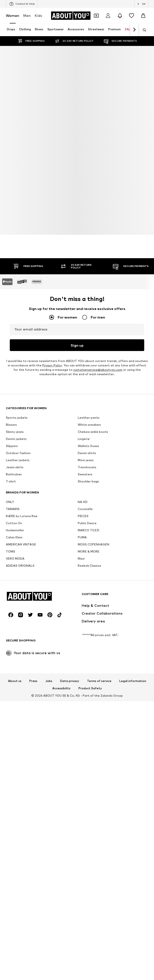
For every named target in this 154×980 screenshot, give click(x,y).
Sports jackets (17, 418)
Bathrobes (14, 474)
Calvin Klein (14, 537)
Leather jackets (18, 460)
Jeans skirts (15, 467)
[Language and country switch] (141, 4)
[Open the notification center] (120, 16)
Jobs (49, 681)
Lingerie (84, 439)
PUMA (82, 537)
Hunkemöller (15, 530)
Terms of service (99, 681)
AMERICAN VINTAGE (21, 544)
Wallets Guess (88, 446)
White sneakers (89, 425)
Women (13, 16)
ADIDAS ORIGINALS (20, 566)
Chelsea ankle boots (93, 432)
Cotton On (14, 523)
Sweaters (85, 474)
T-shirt (11, 481)
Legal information (133, 681)
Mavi (81, 559)
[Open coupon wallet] (96, 16)
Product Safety (90, 688)
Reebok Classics (89, 566)
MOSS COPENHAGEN (93, 544)
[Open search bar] (143, 30)
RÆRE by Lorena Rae (22, 516)
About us (15, 681)
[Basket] (143, 16)
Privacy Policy (52, 365)
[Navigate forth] (134, 30)
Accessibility (61, 688)
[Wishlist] (132, 16)
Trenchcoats (87, 467)
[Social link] (11, 615)
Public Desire (87, 523)
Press (33, 681)
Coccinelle (85, 509)
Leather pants (89, 418)
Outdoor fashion (18, 453)
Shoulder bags (88, 481)
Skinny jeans (15, 432)
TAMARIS (13, 509)
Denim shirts (87, 453)
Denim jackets (16, 439)
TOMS (11, 551)
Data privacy (70, 681)
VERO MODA (15, 559)
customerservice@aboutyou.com (98, 370)
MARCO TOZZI (88, 530)
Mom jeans (86, 460)
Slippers (12, 446)
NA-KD (83, 502)
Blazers (11, 425)
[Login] (108, 16)
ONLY (10, 502)
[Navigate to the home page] (71, 16)
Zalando (107, 696)
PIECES (83, 516)
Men (27, 16)
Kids (38, 16)
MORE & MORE (89, 551)
